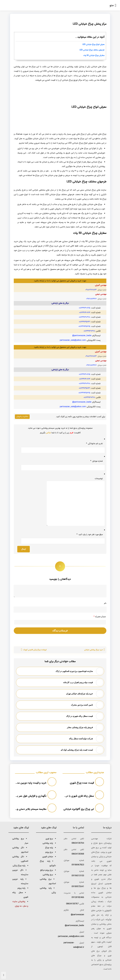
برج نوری (49, 839)
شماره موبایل (97, 461)
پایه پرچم (21, 888)
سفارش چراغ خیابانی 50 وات (94, 55)
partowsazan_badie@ (82, 336)
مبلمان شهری (48, 857)
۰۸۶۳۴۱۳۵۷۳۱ (85, 322)
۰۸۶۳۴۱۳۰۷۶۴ (85, 312)
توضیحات (99, 479)
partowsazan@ (77, 915)
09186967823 (78, 865)
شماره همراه (100, 617)
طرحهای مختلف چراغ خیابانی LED (92, 50)
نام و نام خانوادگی (94, 444)
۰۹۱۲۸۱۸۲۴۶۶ (91, 299)
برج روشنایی (48, 875)
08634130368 (78, 854)
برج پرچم (49, 852)
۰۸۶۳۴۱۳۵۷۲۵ (84, 326)
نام (105, 603)
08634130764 (78, 843)
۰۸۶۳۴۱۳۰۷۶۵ (85, 308)
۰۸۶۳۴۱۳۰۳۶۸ (85, 317)
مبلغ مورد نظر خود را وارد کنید (90, 534)
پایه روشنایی (48, 843)
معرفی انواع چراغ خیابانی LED (93, 45)
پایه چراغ (49, 848)
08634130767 (72, 904)
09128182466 (78, 897)
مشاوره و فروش (22, 416)
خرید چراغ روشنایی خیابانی (93, 650)
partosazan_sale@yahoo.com (73, 340)
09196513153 (78, 876)
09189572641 (78, 887)
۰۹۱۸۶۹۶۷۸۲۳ (91, 290)
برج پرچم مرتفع (47, 870)
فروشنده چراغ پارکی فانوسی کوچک (35, 650)
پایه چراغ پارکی (19, 866)
